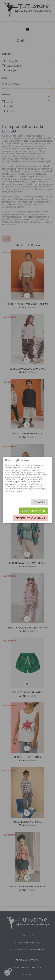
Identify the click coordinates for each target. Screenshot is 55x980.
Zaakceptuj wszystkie (33, 511)
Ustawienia (40, 502)
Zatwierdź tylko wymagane (31, 518)
